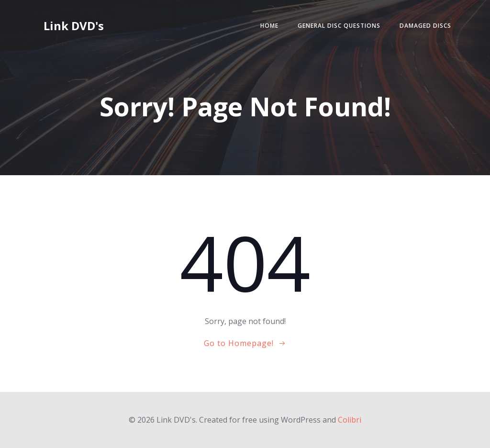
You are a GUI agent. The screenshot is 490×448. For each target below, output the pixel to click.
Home (269, 26)
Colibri (350, 420)
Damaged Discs (425, 26)
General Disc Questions (339, 26)
